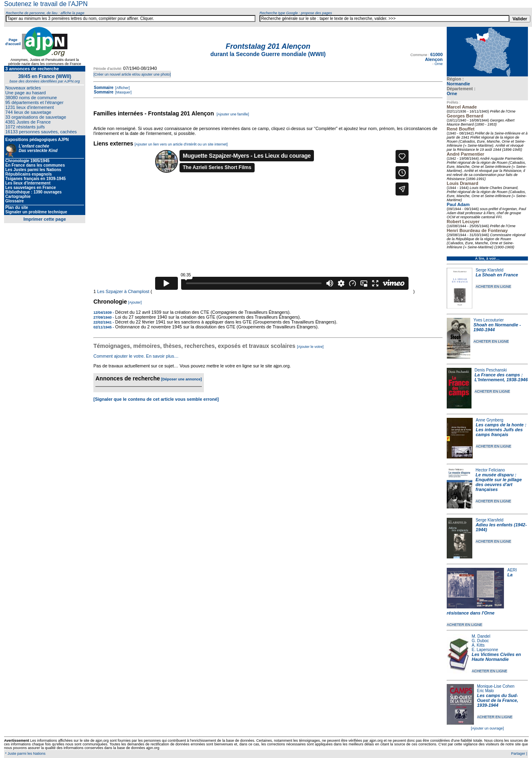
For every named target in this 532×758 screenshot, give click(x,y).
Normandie (458, 84)
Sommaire (104, 88)
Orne (452, 93)
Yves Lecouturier (489, 320)
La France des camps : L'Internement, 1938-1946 (501, 377)
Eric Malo (486, 691)
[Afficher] (122, 88)
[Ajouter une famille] (233, 114)
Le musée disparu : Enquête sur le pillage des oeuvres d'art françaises (499, 482)
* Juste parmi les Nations (25, 754)
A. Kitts (478, 645)
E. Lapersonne (485, 650)
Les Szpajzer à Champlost (123, 291)
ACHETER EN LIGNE (493, 287)
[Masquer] (123, 92)
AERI (512, 570)
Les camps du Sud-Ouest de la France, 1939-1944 (498, 700)
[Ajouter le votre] (310, 347)
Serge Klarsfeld (489, 270)
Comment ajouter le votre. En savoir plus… (136, 356)
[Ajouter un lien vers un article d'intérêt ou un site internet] (181, 144)
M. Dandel (481, 636)
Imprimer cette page (45, 219)
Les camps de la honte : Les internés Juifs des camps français (501, 430)
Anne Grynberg (490, 420)
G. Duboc (480, 641)
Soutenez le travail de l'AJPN (46, 4)
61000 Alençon (434, 57)
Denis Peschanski (491, 370)
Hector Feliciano (490, 470)
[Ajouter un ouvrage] (487, 728)
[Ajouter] (135, 302)
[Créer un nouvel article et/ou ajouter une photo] (132, 74)
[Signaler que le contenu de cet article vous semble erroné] (156, 399)
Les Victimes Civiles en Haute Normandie (496, 657)
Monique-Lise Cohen (496, 686)
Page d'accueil (13, 42)
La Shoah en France (497, 275)
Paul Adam (458, 204)
